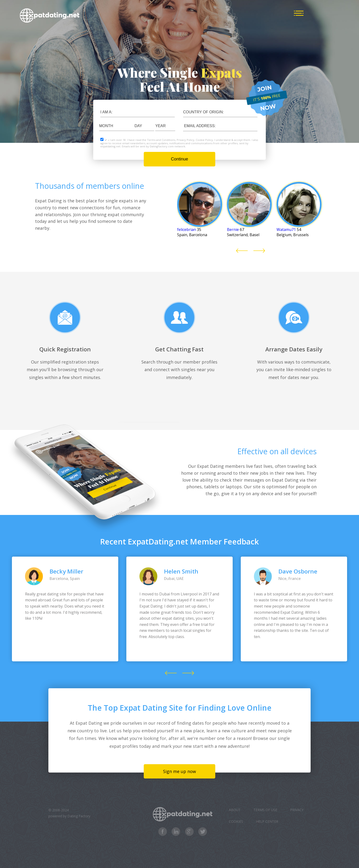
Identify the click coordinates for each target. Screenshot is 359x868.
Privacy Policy (185, 140)
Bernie (233, 229)
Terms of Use (265, 810)
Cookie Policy (204, 140)
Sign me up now (179, 771)
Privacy (297, 810)
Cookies (236, 821)
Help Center (267, 821)
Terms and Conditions (161, 140)
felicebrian (187, 229)
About (235, 810)
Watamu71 (286, 229)
